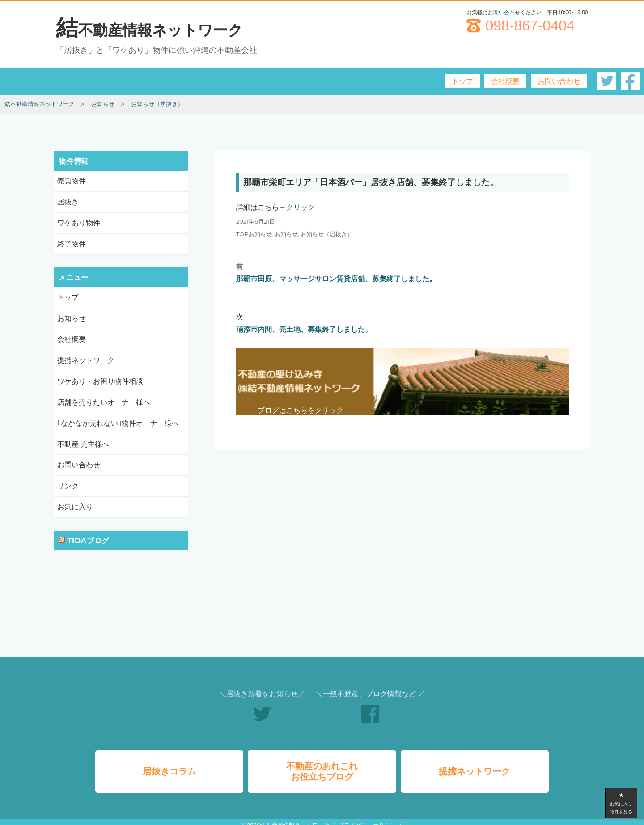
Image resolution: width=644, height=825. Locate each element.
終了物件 (72, 243)
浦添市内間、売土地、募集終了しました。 (304, 329)
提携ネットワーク (86, 360)
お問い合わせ (504, 13)
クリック (301, 207)
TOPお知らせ (254, 234)
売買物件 (72, 181)
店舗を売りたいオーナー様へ (104, 402)
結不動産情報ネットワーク (149, 30)
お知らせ (286, 234)
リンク (68, 485)
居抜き (68, 202)
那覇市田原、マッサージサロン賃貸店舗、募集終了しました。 (336, 279)
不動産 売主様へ (83, 443)
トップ (462, 81)
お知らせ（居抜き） (327, 234)
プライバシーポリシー (367, 819)
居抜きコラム (169, 765)
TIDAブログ (88, 540)
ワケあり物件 (79, 222)
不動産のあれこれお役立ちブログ (322, 765)
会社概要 (505, 81)
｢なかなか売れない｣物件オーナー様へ (118, 422)
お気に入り (75, 506)
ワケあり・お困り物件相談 (100, 381)
